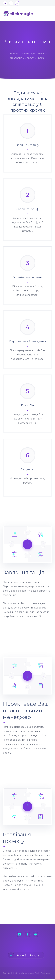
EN (11, 3)
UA (17, 3)
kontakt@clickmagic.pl (29, 955)
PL (5, 3)
